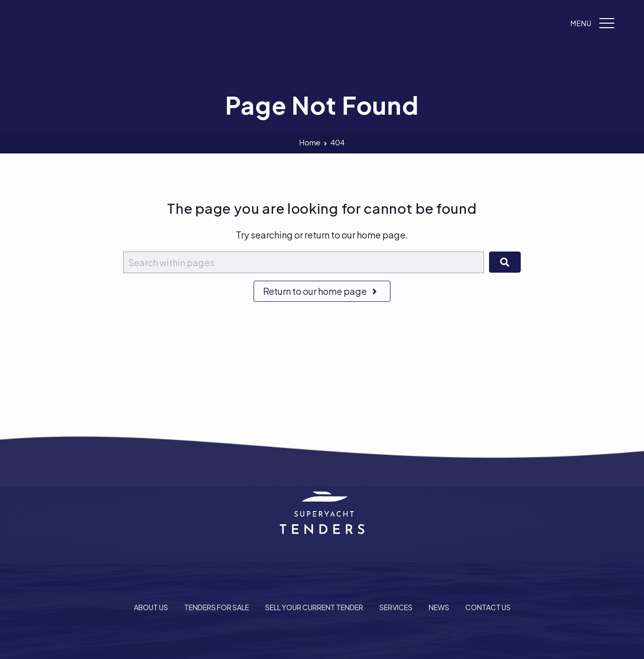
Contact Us (488, 607)
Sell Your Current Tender (314, 607)
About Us (151, 607)
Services (396, 607)
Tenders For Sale (217, 607)
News (439, 607)
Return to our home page (322, 291)
